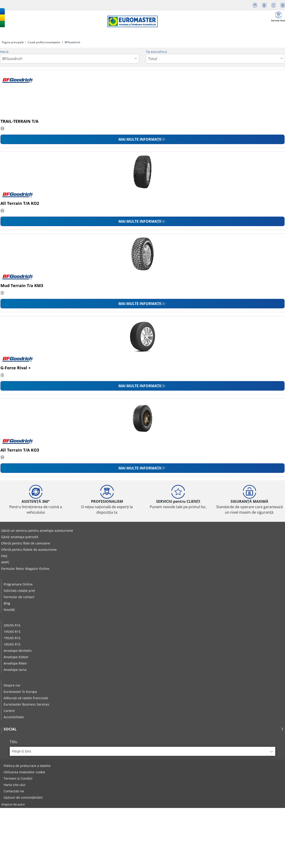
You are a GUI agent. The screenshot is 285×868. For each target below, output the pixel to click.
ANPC (5, 562)
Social (144, 729)
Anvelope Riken (15, 663)
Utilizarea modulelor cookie (24, 772)
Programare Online (18, 584)
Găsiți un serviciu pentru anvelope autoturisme (37, 531)
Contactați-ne (14, 791)
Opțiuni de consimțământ (23, 797)
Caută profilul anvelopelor (44, 42)
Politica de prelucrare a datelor (27, 766)
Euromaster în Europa (20, 692)
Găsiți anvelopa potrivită (20, 537)
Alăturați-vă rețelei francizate (26, 698)
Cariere (9, 711)
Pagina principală (13, 42)
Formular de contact (19, 597)
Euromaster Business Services (26, 704)
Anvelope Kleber (16, 657)
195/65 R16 (12, 638)
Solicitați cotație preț (19, 591)
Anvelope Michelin (18, 651)
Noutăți (9, 610)
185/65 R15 (12, 644)
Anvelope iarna (15, 670)
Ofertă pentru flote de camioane (26, 543)
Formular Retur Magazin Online (25, 569)
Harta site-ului (15, 785)
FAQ (4, 556)
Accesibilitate (14, 717)
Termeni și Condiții (18, 778)
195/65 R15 (12, 632)
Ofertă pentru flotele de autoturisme (29, 550)
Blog (7, 603)
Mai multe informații (140, 139)
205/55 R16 (12, 625)
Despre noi (12, 685)
